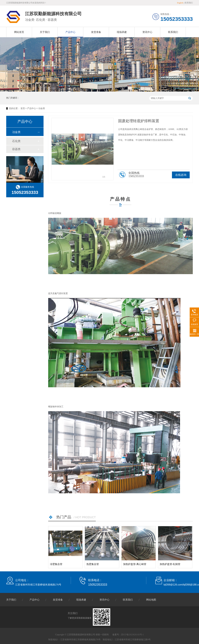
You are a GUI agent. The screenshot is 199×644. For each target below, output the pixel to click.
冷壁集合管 (56, 564)
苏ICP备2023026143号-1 (132, 635)
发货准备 (96, 32)
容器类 (16, 149)
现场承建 (122, 32)
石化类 (16, 141)
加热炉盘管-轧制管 (170, 564)
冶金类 (42, 108)
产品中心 (70, 32)
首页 (23, 108)
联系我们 (189, 3)
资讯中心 (147, 32)
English (180, 3)
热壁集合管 (93, 564)
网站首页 (19, 32)
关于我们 (45, 32)
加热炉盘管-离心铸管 (135, 564)
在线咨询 (181, 175)
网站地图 (151, 600)
